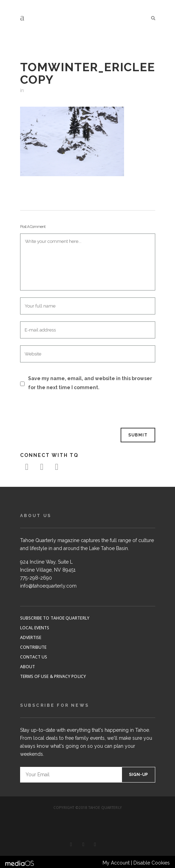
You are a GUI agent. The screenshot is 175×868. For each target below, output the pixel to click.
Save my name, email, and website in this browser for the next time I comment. (90, 383)
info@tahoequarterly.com (48, 586)
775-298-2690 (36, 578)
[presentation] (68, 410)
